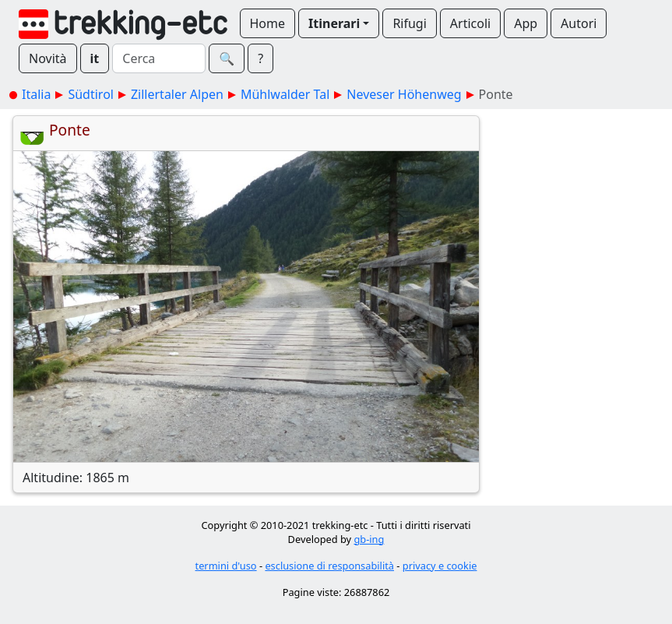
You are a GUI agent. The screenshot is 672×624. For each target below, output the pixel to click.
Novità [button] (48, 58)
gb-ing (369, 539)
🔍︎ (227, 58)
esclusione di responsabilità (329, 566)
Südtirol (91, 94)
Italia (36, 94)
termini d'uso (226, 566)
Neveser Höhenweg (404, 94)
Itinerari (334, 23)
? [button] (260, 58)
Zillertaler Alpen (177, 94)
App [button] (526, 23)
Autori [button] (579, 23)
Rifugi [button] (409, 23)
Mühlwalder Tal (285, 94)
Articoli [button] (470, 23)
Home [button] (268, 23)
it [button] (95, 58)
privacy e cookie (440, 566)
